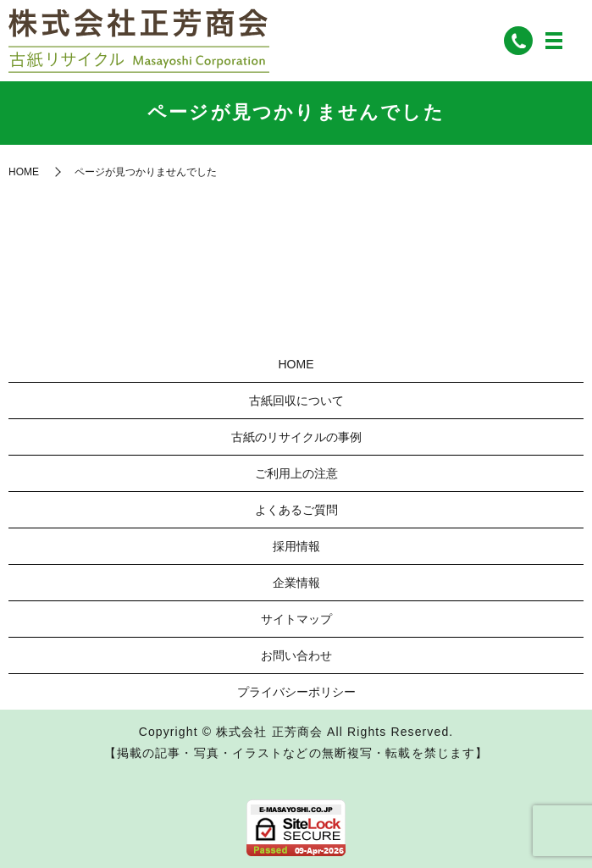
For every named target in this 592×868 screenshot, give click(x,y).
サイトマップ (296, 619)
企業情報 (296, 583)
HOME (24, 172)
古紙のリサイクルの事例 (296, 437)
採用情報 (296, 546)
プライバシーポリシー (296, 692)
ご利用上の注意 (296, 473)
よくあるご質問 (296, 510)
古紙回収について (296, 401)
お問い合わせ (296, 655)
